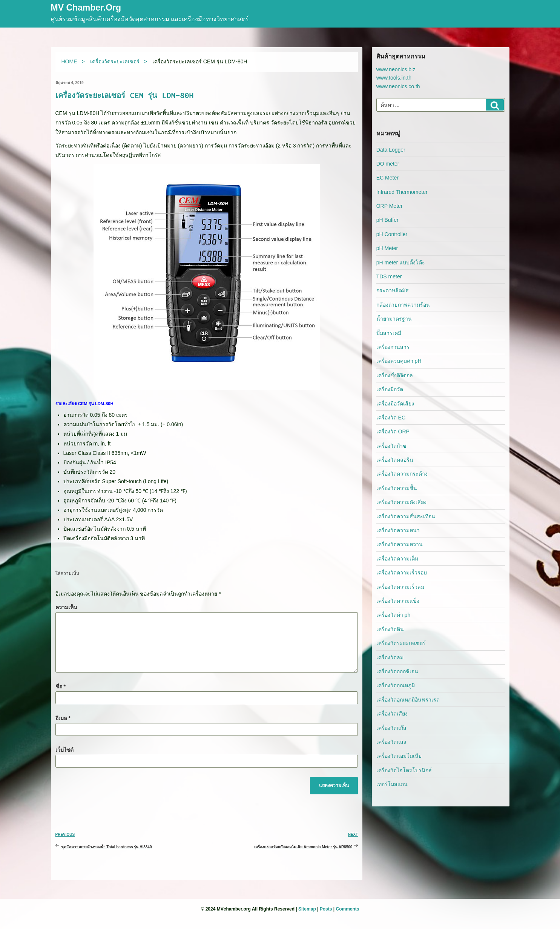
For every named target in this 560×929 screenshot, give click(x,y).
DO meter (388, 164)
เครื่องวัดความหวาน (400, 544)
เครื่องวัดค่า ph (393, 615)
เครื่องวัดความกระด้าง (402, 474)
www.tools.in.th (394, 78)
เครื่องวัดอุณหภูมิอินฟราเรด (408, 700)
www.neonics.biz (396, 69)
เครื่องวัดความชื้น (397, 488)
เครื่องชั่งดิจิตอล (395, 375)
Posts (326, 909)
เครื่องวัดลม (390, 657)
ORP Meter (390, 206)
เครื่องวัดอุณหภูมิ (396, 685)
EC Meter (387, 178)
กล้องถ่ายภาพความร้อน (403, 305)
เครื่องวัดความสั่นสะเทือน (406, 516)
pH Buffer (387, 220)
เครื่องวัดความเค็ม (397, 559)
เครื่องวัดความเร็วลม (400, 587)
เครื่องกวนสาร (393, 347)
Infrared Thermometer (402, 192)
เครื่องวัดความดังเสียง (401, 502)
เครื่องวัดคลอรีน (395, 460)
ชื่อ (61, 686)
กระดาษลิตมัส (393, 290)
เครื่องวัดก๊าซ (391, 446)
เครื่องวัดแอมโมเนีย (399, 756)
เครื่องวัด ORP (393, 431)
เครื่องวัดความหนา (398, 530)
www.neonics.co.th (398, 86)
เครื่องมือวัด (390, 389)
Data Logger (391, 150)
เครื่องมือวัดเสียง (395, 404)
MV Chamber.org (86, 8)
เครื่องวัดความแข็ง (398, 601)
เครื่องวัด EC (391, 418)
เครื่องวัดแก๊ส (391, 728)
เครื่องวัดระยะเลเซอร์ (401, 643)
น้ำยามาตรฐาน (394, 319)
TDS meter (389, 276)
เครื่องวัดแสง (391, 742)
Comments (347, 909)
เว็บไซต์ (64, 750)
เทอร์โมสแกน (392, 784)
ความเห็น (66, 607)
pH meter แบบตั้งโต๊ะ (401, 263)
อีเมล (63, 718)
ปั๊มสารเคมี (389, 333)
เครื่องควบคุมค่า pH (399, 361)
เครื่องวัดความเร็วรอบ (402, 573)
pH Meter (387, 248)
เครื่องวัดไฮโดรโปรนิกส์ (404, 770)
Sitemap (307, 909)
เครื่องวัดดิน (390, 629)
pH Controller (392, 234)
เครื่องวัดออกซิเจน (397, 671)
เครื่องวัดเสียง (392, 714)
